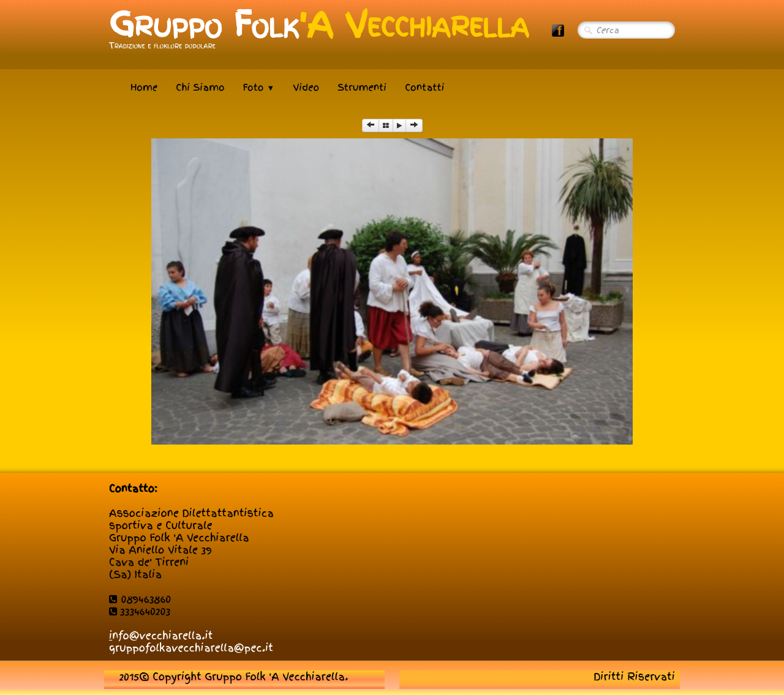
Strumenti (362, 88)
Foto (259, 88)
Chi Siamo (200, 88)
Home (144, 88)
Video (306, 88)
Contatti (424, 88)
